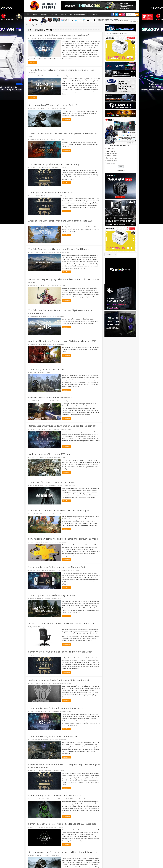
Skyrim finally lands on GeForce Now (46, 369)
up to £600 (110, 149)
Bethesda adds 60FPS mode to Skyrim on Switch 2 (53, 105)
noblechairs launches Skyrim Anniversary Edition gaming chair (59, 680)
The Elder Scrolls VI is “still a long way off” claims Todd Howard (59, 249)
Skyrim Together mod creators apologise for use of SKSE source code (62, 824)
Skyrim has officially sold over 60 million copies (51, 482)
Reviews (44, 14)
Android (45, 799)
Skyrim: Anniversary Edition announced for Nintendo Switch (58, 567)
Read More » (33, 62)
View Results (121, 170)
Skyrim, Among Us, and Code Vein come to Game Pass (55, 796)
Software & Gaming (77, 38)
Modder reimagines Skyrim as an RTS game (50, 454)
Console (42, 38)
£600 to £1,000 (112, 151)
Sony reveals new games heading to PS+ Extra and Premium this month (64, 539)
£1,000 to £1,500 (112, 153)
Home (28, 14)
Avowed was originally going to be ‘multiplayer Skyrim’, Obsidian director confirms (64, 281)
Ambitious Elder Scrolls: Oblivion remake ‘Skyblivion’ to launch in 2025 (62, 341)
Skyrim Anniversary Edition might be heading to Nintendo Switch (60, 652)
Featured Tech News (65, 38)
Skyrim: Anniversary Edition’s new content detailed (53, 736)
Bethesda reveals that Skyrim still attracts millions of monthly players (62, 852)
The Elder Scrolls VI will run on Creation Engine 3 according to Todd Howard (61, 71)
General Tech (67, 683)
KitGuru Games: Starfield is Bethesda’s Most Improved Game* (59, 35)
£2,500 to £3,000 (112, 161)
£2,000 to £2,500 (112, 158)
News (35, 14)
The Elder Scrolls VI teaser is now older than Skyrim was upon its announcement (60, 312)
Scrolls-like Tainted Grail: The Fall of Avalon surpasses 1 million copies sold (63, 135)
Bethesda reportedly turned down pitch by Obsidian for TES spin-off (62, 426)
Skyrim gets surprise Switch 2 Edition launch (50, 193)
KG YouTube (94, 14)
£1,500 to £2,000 (112, 156)
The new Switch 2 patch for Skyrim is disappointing (54, 164)
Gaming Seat (43, 627)
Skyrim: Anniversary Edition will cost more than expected (56, 708)
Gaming (54, 14)
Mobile (63, 14)
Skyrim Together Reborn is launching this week (52, 595)
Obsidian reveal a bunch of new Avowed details (51, 398)
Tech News (70, 429)
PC (55, 224)
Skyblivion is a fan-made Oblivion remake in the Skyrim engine (59, 511)
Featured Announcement (52, 38)
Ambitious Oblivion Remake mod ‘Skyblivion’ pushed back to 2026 (60, 221)
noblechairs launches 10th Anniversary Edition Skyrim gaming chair (62, 623)
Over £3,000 (111, 163)
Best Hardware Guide (78, 14)
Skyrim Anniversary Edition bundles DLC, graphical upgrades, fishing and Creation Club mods (64, 766)
